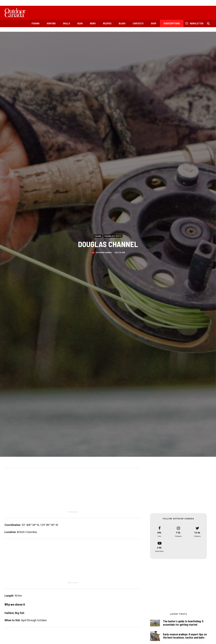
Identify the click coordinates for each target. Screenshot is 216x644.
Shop (154, 23)
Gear (80, 23)
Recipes (107, 23)
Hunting (51, 23)
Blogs (122, 23)
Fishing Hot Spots (113, 236)
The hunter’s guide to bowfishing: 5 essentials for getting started (183, 623)
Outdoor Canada (104, 253)
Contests (138, 23)
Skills (66, 23)
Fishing (36, 23)
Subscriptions (172, 23)
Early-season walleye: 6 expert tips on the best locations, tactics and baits (185, 636)
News (93, 23)
